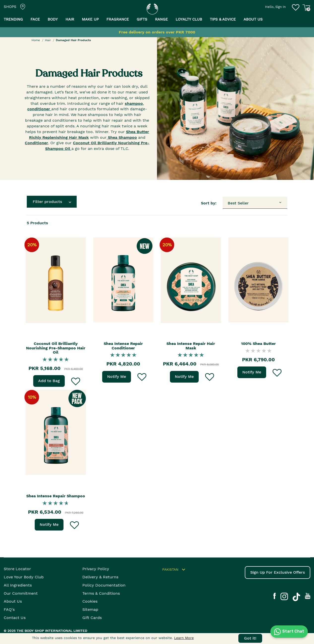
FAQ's (9, 609)
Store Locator (17, 569)
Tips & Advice (223, 19)
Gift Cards (92, 618)
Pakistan (174, 570)
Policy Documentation (104, 585)
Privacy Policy (96, 569)
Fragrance (118, 19)
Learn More (184, 638)
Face (35, 19)
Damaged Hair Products (73, 40)
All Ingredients (18, 585)
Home (36, 40)
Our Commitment (21, 593)
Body (53, 19)
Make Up (90, 19)
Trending (13, 19)
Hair (70, 19)
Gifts (142, 19)
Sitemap (90, 609)
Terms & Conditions (101, 593)
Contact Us (15, 618)
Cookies (90, 601)
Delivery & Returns (100, 577)
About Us (13, 601)
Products (37, 223)
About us (253, 19)
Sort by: (209, 203)
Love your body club (24, 577)
